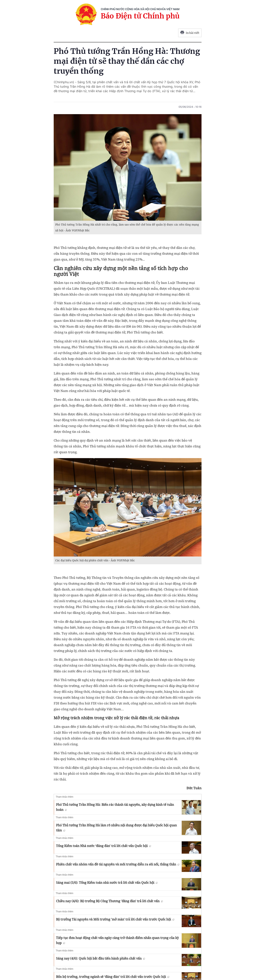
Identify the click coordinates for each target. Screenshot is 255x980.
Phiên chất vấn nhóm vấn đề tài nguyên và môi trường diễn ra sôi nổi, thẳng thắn (118, 864)
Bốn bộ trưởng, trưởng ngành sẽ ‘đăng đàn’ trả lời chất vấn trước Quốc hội (113, 977)
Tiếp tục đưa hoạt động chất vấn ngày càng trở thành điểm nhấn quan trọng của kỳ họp (117, 940)
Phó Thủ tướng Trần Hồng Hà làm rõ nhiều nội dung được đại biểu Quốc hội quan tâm (116, 828)
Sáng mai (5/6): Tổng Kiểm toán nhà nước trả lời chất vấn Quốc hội (107, 883)
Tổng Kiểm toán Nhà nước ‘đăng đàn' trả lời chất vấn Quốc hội (103, 846)
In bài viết (190, 33)
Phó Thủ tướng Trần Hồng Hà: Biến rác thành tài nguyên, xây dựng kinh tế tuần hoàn (115, 807)
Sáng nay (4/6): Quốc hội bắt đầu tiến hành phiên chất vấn (100, 958)
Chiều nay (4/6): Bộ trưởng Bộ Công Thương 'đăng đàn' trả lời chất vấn (109, 901)
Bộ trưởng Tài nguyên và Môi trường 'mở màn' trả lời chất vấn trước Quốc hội (115, 919)
